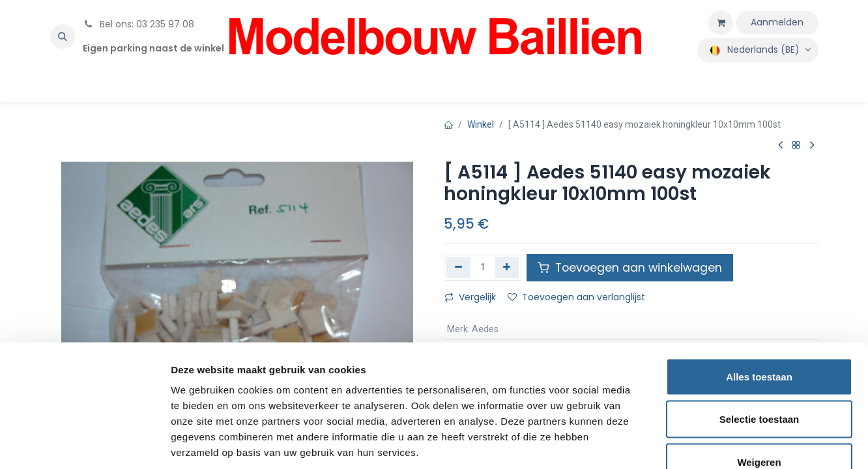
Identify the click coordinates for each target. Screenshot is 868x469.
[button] (63, 36)
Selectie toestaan (759, 341)
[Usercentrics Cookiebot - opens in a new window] (84, 444)
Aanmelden (777, 22)
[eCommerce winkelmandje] (721, 23)
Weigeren (759, 383)
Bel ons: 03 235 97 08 (138, 24)
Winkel (481, 124)
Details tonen (704, 443)
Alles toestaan (759, 298)
